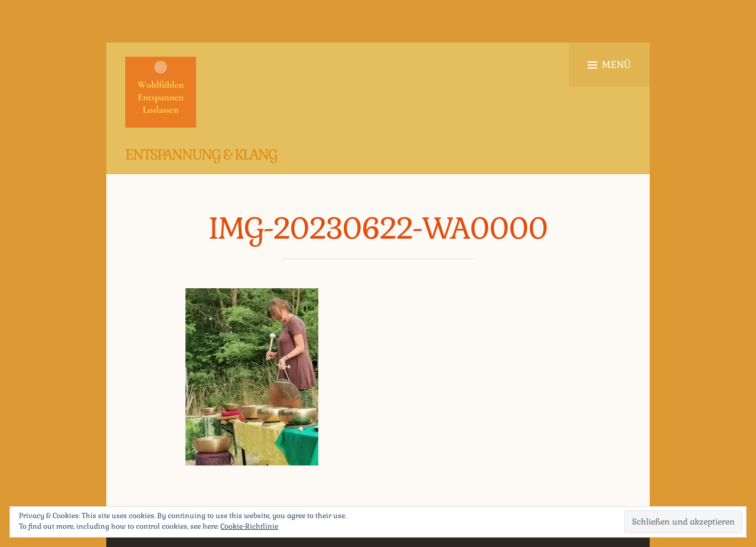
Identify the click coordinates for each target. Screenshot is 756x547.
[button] (161, 92)
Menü (609, 65)
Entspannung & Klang (201, 154)
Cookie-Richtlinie (249, 526)
